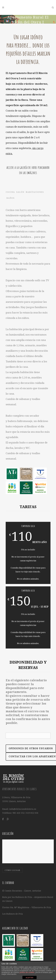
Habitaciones (35, 192)
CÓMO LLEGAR (12, 870)
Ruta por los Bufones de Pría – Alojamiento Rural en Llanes (28, 899)
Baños (10, 198)
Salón (20, 192)
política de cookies (27, 972)
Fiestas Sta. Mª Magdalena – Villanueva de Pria (27, 907)
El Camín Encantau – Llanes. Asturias (22, 891)
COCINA (10, 192)
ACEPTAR (29, 978)
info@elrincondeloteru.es (23, 809)
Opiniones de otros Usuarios (31, 748)
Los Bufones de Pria (13, 914)
